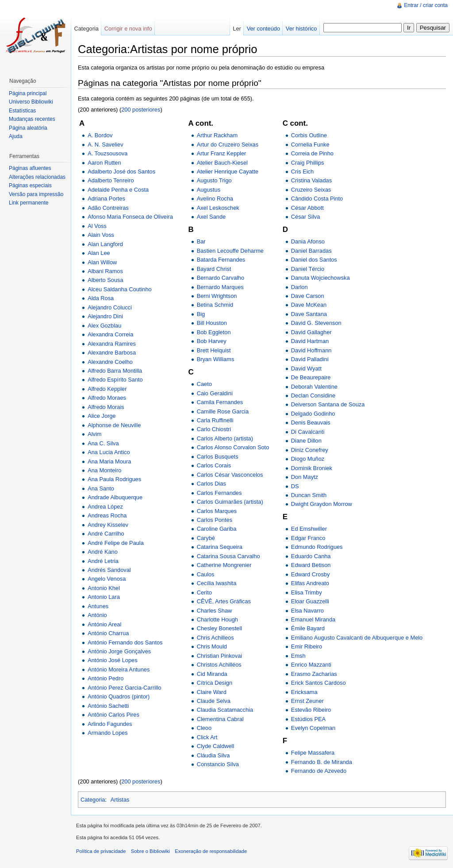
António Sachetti (108, 706)
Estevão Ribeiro (311, 710)
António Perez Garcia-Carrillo (124, 688)
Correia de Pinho (312, 153)
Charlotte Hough (217, 619)
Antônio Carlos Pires (113, 715)
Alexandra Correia (110, 334)
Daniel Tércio (308, 269)
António (97, 615)
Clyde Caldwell (216, 746)
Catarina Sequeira (220, 547)
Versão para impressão (36, 194)
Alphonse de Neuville (114, 425)
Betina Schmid (215, 305)
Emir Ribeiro (307, 646)
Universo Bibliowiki (31, 102)
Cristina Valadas (311, 180)
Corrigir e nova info (128, 29)
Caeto (204, 384)
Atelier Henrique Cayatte (228, 172)
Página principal (28, 93)
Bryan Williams (216, 359)
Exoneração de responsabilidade (211, 851)
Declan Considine (313, 395)
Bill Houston (212, 323)
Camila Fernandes (220, 402)
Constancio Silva (218, 764)
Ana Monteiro (104, 470)
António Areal (104, 624)
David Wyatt (306, 368)
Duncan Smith (309, 495)
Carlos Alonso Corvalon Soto (233, 447)
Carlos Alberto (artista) (225, 438)
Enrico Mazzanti (311, 665)
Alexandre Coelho (110, 362)
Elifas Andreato (310, 583)
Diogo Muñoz (308, 459)
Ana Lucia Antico (109, 452)
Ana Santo (101, 488)
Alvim (94, 434)
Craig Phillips (308, 163)
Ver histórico (301, 29)
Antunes (98, 606)
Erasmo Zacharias (314, 674)
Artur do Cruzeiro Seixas (228, 145)
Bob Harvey (212, 341)
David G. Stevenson (316, 323)
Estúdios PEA (308, 719)
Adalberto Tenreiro (111, 180)
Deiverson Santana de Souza (328, 404)
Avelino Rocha (215, 199)
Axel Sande (211, 217)
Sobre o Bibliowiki (150, 851)
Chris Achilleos (215, 638)
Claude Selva (214, 701)
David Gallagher (311, 332)
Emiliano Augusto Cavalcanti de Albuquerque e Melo (357, 638)
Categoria (93, 800)
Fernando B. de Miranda (322, 762)
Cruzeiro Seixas (311, 190)
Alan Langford (105, 244)
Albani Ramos (105, 271)
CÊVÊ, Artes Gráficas (224, 601)
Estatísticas (22, 111)
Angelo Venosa (107, 579)
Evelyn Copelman (313, 728)
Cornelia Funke (310, 145)
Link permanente (29, 203)
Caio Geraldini (215, 393)
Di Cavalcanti (308, 432)
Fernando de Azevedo (319, 771)
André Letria (103, 561)
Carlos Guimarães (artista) (230, 502)
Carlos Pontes (215, 520)
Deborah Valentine (314, 387)
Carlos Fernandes (219, 493)
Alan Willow (102, 262)
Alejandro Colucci (110, 307)
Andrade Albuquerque (115, 497)
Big (201, 314)
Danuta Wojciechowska (321, 278)
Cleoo (204, 728)
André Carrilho (106, 534)
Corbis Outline (309, 135)
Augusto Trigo (214, 180)
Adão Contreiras (108, 208)
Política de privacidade (101, 851)
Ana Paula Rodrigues (114, 479)
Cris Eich (302, 172)
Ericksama (304, 692)
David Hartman (310, 341)
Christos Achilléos (219, 665)
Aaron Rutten (104, 163)
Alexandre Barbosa (112, 353)
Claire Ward (212, 692)
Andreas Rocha (107, 515)
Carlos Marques (217, 511)
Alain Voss (101, 235)
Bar (201, 241)
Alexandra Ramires (112, 344)
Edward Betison (311, 565)
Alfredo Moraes (107, 398)
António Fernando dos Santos (125, 642)
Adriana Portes (106, 199)
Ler (237, 29)
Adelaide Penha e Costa (118, 190)
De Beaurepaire (311, 377)
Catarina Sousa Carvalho (228, 556)
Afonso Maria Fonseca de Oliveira (130, 217)
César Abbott (307, 208)
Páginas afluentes (30, 168)
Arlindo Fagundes (110, 724)
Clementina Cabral (220, 719)
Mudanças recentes (32, 119)
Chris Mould (212, 646)
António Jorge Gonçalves (119, 651)
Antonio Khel (104, 588)
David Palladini (310, 359)
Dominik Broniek (312, 468)
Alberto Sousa (105, 280)
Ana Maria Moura (109, 461)
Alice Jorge (102, 416)
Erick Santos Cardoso (319, 683)
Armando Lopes (107, 733)
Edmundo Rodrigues (317, 547)
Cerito (204, 592)
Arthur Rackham (217, 135)
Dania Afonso (308, 241)
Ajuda (16, 136)
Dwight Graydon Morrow (322, 504)
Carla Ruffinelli (215, 420)
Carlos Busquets (218, 457)
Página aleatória (28, 128)
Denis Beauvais (311, 422)
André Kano (103, 552)
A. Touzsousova (107, 153)
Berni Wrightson (217, 296)
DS (295, 486)
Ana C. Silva (103, 443)
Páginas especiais (30, 185)
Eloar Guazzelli (310, 601)
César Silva (305, 217)
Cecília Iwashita (217, 583)
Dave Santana (309, 314)
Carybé (206, 538)
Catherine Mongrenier (224, 565)
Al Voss (97, 226)
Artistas (120, 800)
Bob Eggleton (214, 332)
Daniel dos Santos (314, 260)
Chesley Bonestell (219, 628)
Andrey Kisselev (108, 525)
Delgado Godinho (313, 414)
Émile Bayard (308, 628)
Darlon (299, 287)
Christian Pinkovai (219, 656)
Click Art (207, 737)
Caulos (206, 574)
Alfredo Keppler (107, 389)
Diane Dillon (306, 441)
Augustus (209, 190)
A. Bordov (100, 135)
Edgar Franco (308, 538)
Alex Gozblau (104, 326)
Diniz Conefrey (310, 450)
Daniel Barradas (311, 251)
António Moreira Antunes (119, 669)
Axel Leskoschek (218, 208)
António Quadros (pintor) (119, 696)
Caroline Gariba (217, 529)
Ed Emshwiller (309, 529)
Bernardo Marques (220, 287)
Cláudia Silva (213, 755)
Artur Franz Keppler (222, 153)
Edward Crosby (310, 574)
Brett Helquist (214, 350)
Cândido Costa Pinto (317, 199)
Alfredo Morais (106, 407)
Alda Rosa (101, 298)
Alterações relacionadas (37, 177)
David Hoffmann (311, 350)
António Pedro (106, 678)
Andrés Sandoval (109, 570)
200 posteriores (141, 110)
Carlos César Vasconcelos (230, 475)
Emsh (298, 656)
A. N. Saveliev (105, 145)
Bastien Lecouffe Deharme (230, 251)
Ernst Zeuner (307, 701)
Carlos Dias (211, 484)
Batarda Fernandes (221, 260)
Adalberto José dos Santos (121, 172)
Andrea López (105, 507)
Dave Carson (308, 296)
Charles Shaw (215, 611)
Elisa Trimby (307, 592)
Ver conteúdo (263, 29)
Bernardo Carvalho (221, 278)
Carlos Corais (214, 465)
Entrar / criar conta (426, 5)
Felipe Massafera (313, 753)
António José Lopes (112, 660)
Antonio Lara (104, 597)
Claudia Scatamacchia (225, 710)
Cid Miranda (212, 674)
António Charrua (108, 633)
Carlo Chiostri (214, 429)
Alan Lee (99, 253)
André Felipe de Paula (116, 543)
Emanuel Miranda (313, 619)
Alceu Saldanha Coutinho (119, 289)
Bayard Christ (214, 269)
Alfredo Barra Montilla (115, 371)
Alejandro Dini (105, 316)
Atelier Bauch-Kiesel (222, 163)
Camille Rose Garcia (223, 411)
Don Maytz (305, 477)
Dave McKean (309, 305)
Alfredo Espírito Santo (115, 380)
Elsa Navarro (307, 611)
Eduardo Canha (311, 556)
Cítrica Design (215, 683)
